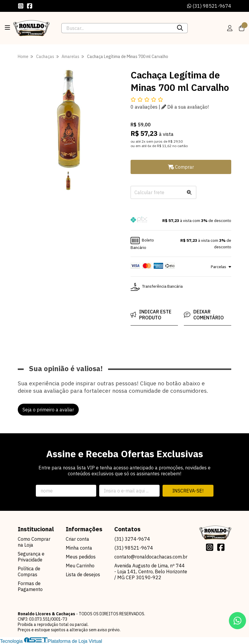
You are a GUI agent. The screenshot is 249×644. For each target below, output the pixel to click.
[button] (181, 220)
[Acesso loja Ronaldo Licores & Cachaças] (230, 28)
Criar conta (77, 539)
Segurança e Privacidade (31, 557)
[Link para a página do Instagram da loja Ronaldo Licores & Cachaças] (21, 6)
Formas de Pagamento (30, 586)
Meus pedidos (81, 557)
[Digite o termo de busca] (117, 28)
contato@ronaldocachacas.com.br (151, 557)
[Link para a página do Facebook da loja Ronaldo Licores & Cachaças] (30, 6)
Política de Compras (29, 571)
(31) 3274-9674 (132, 539)
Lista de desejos (83, 574)
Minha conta (79, 548)
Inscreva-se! (188, 491)
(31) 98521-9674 (209, 6)
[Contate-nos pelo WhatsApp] (237, 621)
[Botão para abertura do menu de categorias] (7, 28)
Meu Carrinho (80, 566)
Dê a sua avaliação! (185, 107)
